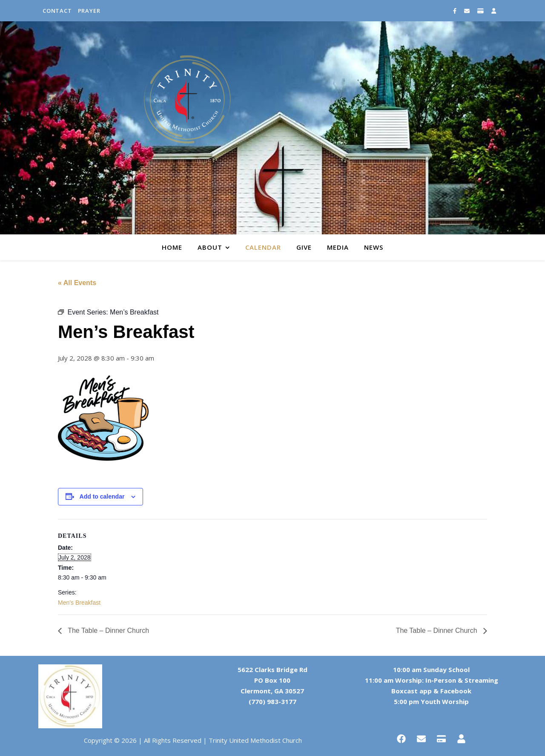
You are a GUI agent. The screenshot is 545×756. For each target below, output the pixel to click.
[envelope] (468, 11)
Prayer (89, 11)
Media (338, 247)
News (374, 247)
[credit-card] (481, 11)
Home (172, 247)
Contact (57, 11)
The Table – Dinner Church (108, 630)
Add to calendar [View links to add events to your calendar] (102, 496)
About (210, 247)
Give (304, 247)
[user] (494, 11)
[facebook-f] (455, 11)
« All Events (77, 283)
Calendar (263, 247)
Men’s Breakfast (79, 603)
